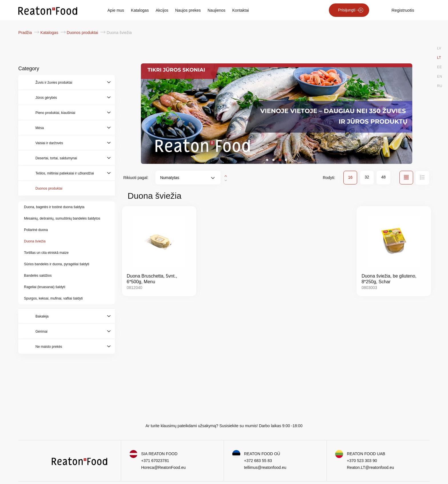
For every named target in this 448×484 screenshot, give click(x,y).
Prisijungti (347, 10)
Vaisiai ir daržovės (49, 143)
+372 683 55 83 (258, 461)
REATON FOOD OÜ (262, 454)
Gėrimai (41, 332)
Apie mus (116, 10)
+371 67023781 (155, 461)
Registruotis (403, 10)
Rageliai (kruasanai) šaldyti (45, 287)
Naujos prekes (188, 10)
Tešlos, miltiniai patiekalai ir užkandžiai (65, 173)
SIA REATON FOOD (159, 454)
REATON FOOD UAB (366, 454)
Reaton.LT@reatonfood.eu (370, 467)
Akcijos (162, 10)
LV (439, 48)
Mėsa (40, 128)
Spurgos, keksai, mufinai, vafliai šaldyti (53, 298)
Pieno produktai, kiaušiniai (55, 113)
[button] (267, 160)
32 (367, 177)
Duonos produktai (83, 33)
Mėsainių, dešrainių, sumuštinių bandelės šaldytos (62, 218)
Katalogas (140, 10)
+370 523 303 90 (362, 461)
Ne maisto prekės (49, 347)
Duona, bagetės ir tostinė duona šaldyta (54, 207)
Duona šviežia (35, 241)
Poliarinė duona (36, 230)
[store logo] (48, 10)
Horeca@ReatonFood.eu (163, 467)
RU (440, 86)
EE (440, 67)
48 (383, 177)
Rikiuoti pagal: (136, 178)
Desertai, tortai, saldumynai (56, 158)
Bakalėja (42, 316)
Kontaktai (241, 10)
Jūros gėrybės (46, 98)
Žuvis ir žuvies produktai (54, 83)
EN (440, 77)
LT (439, 58)
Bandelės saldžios (38, 276)
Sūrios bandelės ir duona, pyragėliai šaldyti (57, 264)
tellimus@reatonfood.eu (265, 467)
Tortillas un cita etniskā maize (46, 253)
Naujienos (217, 10)
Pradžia (26, 33)
